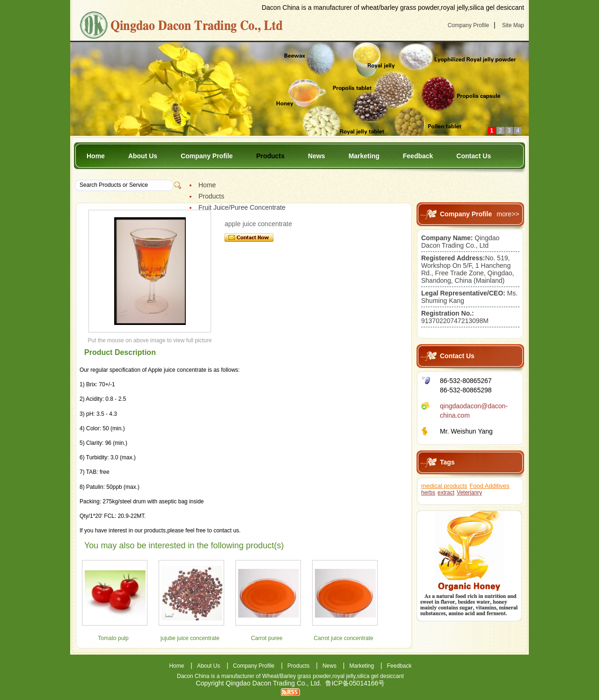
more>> (508, 214)
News (317, 156)
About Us (143, 156)
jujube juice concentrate (190, 638)
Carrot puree (267, 638)
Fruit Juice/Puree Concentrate (242, 207)
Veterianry (469, 493)
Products (270, 156)
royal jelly (344, 676)
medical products (444, 486)
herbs (428, 493)
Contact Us (474, 156)
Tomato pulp (113, 638)
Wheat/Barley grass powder (296, 676)
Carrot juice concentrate (343, 638)
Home (96, 156)
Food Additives (489, 486)
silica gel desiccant (380, 676)
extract (446, 493)
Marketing (364, 156)
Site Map (513, 25)
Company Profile (468, 25)
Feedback (418, 156)
